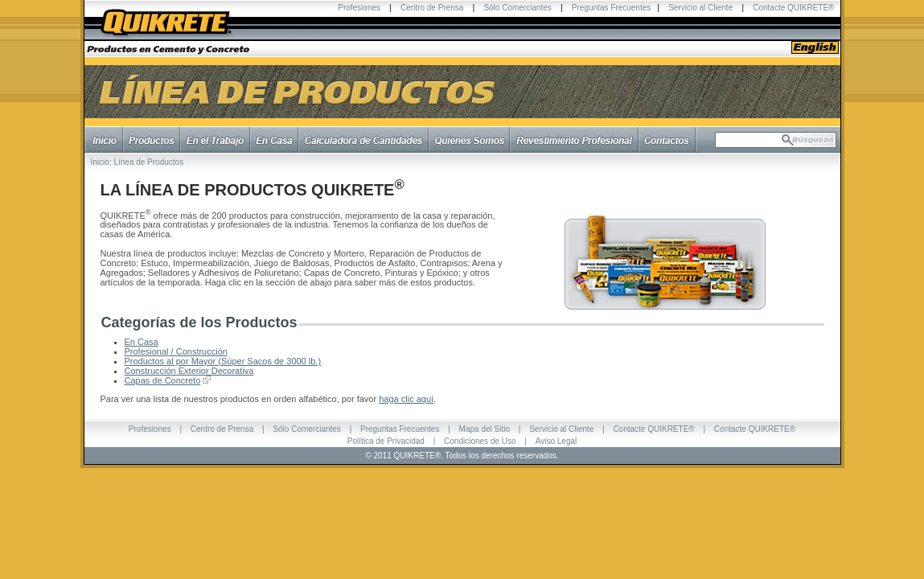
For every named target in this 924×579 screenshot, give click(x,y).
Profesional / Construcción (176, 351)
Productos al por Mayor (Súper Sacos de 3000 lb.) (223, 361)
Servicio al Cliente (700, 8)
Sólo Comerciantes (517, 8)
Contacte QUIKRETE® (793, 8)
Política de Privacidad (386, 441)
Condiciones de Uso (480, 441)
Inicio (100, 162)
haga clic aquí (406, 399)
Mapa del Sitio (485, 429)
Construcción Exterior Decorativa (189, 371)
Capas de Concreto (163, 380)
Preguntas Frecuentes (611, 8)
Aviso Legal (556, 441)
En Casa (142, 342)
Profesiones (359, 8)
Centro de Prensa (432, 8)
